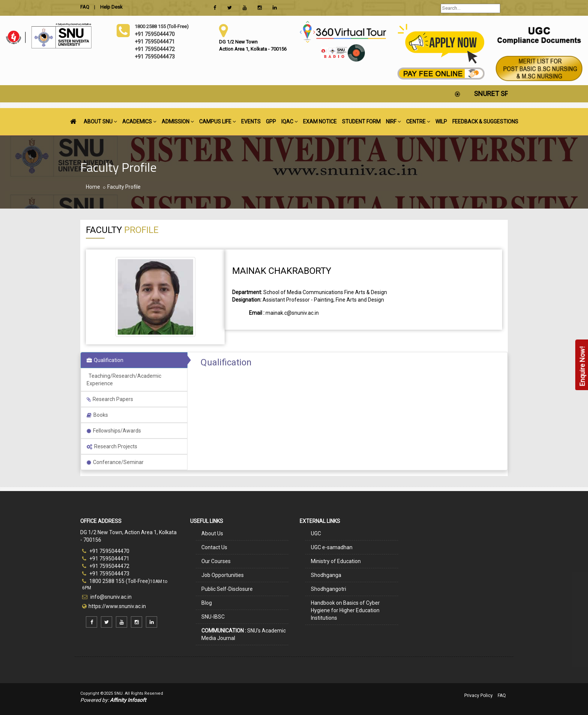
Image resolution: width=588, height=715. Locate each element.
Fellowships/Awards (114, 431)
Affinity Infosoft (128, 700)
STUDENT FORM (361, 122)
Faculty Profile (124, 187)
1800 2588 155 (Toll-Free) (116, 581)
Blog (207, 603)
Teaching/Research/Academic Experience (124, 380)
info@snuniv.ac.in (110, 597)
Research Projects (112, 446)
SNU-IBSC (213, 617)
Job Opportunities (223, 575)
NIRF (393, 122)
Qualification (105, 360)
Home (93, 187)
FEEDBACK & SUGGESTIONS (485, 122)
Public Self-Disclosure (227, 589)
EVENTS (251, 122)
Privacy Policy (478, 695)
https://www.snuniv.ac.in (117, 606)
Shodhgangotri (328, 589)
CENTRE (418, 122)
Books (97, 415)
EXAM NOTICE (320, 122)
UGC (316, 533)
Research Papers (110, 399)
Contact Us (214, 547)
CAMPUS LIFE (217, 122)
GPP (271, 122)
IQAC (289, 122)
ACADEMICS (139, 122)
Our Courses (216, 561)
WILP (441, 122)
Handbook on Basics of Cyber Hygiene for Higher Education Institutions (345, 610)
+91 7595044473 (106, 574)
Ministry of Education (336, 561)
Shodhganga (326, 575)
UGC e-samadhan (332, 547)
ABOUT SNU (100, 122)
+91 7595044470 (106, 551)
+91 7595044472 (106, 566)
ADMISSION (178, 122)
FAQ (502, 695)
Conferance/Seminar (115, 462)
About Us (212, 533)
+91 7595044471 (106, 559)
